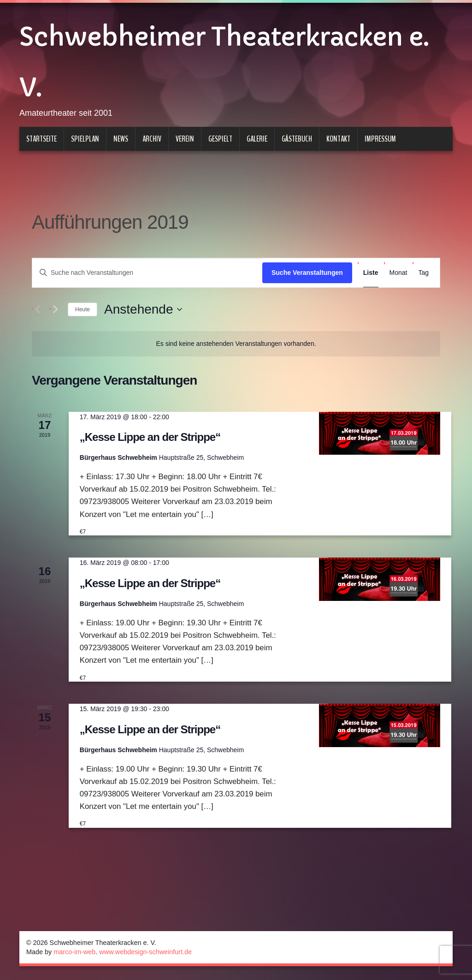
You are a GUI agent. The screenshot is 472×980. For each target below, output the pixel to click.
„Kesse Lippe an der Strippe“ (150, 437)
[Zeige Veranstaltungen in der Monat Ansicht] (398, 273)
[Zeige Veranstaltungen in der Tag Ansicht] (423, 273)
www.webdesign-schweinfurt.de (145, 952)
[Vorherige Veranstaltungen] (37, 309)
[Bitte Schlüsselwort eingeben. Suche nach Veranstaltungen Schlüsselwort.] (147, 273)
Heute (83, 309)
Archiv (152, 139)
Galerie (257, 139)
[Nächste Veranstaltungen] (55, 309)
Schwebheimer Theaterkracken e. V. (224, 62)
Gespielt (220, 139)
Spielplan (85, 139)
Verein (185, 139)
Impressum (380, 139)
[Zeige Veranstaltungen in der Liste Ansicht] (371, 273)
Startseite (41, 139)
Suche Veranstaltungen (307, 273)
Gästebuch (297, 139)
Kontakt (338, 139)
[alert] (236, 344)
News (121, 139)
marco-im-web (74, 952)
